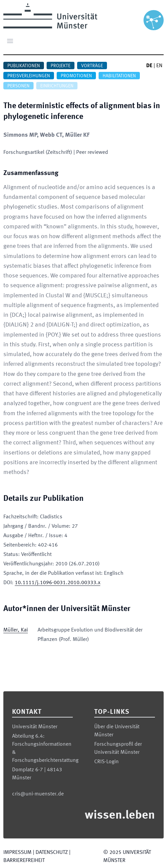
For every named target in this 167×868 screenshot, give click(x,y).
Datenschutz (52, 853)
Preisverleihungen (29, 76)
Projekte (61, 66)
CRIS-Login (106, 762)
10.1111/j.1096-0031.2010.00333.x (58, 583)
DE (149, 66)
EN (159, 66)
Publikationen (24, 66)
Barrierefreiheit (24, 861)
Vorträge (92, 66)
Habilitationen (119, 76)
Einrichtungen (57, 86)
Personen (18, 86)
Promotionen (76, 76)
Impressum (17, 853)
